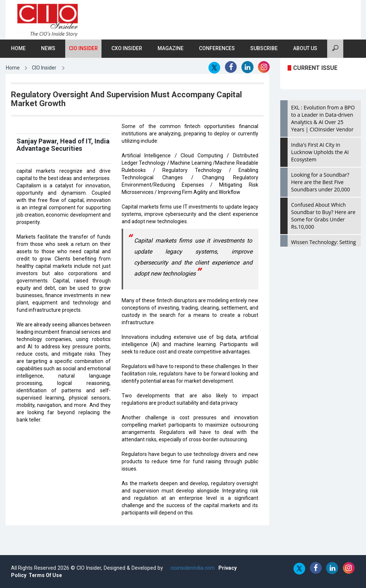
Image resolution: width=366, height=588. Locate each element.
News (48, 48)
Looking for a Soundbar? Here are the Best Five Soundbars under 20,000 (321, 182)
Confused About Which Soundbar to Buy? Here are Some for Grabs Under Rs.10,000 (324, 216)
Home (18, 48)
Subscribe (264, 48)
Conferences (217, 48)
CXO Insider (127, 48)
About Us (305, 48)
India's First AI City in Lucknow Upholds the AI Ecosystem (320, 152)
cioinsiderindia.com (192, 568)
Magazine (171, 48)
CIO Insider (83, 48)
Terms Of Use (45, 575)
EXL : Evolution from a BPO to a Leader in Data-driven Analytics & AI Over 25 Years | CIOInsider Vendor (323, 118)
